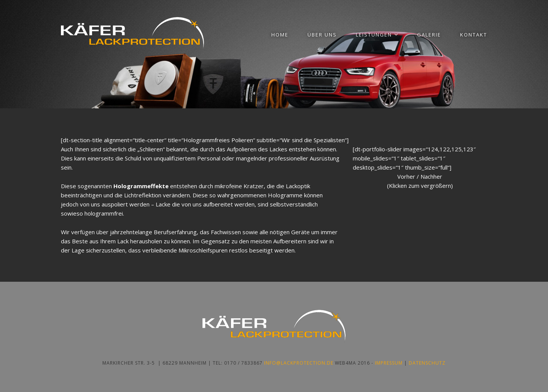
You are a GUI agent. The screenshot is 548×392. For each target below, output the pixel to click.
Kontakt (474, 35)
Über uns (322, 35)
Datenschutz (427, 363)
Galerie (429, 35)
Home (280, 35)
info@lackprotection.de (299, 363)
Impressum (389, 363)
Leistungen (374, 35)
